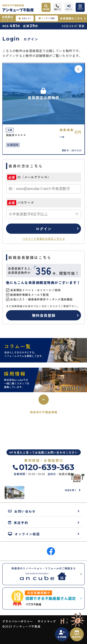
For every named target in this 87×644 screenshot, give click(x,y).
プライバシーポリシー (18, 621)
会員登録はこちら (71, 18)
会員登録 (62, 634)
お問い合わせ (22, 511)
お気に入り (25, 18)
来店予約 (77, 634)
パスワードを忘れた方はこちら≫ (43, 238)
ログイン (43, 229)
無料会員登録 (44, 315)
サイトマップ (47, 621)
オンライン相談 (24, 534)
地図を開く (71, 490)
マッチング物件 (47, 18)
